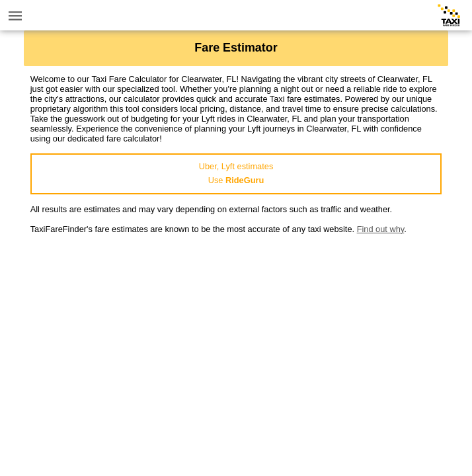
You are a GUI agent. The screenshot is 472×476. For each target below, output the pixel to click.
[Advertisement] (236, 327)
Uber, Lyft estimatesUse (236, 173)
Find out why (381, 229)
